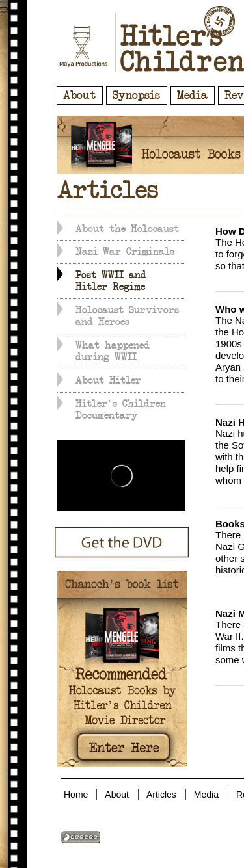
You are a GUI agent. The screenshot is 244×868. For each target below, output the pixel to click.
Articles (161, 795)
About (79, 96)
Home (76, 795)
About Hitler (108, 380)
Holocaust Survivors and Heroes (127, 316)
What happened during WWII (113, 351)
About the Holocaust (127, 229)
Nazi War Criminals (125, 252)
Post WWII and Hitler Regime (111, 281)
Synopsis (136, 96)
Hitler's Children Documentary (121, 410)
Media (192, 96)
